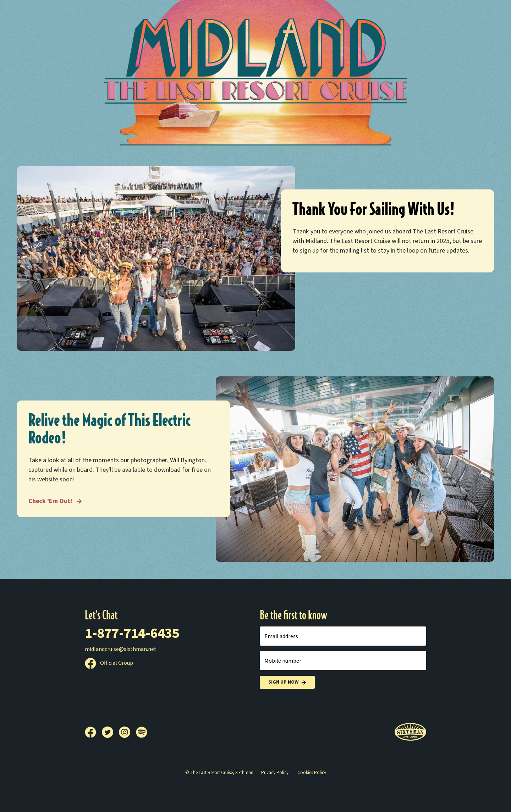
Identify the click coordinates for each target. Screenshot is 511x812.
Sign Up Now (287, 682)
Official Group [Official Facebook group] (109, 663)
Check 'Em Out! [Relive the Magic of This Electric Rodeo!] (55, 501)
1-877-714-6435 (132, 633)
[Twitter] (110, 732)
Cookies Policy (312, 773)
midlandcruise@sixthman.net (121, 649)
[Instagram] (127, 732)
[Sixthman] (410, 732)
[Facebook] (93, 732)
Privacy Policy (275, 773)
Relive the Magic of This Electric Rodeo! (109, 429)
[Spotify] (142, 732)
